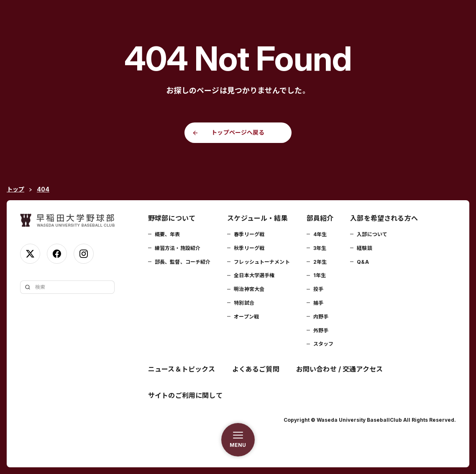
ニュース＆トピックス (182, 369)
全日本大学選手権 (254, 275)
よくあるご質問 (256, 369)
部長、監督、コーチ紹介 (183, 262)
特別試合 (244, 303)
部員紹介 (320, 218)
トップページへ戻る (238, 132)
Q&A (363, 262)
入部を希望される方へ (384, 218)
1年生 (320, 275)
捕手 (318, 303)
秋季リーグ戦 (249, 248)
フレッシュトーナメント (262, 262)
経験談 (364, 248)
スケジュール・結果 (257, 218)
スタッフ (323, 344)
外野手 (321, 330)
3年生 (320, 248)
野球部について (172, 218)
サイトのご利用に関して (185, 395)
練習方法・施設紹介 (178, 248)
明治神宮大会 (249, 289)
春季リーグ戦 (249, 234)
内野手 (321, 317)
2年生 (320, 262)
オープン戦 (246, 317)
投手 (318, 289)
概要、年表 (168, 234)
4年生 (320, 234)
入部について (372, 234)
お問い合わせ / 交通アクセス (339, 369)
